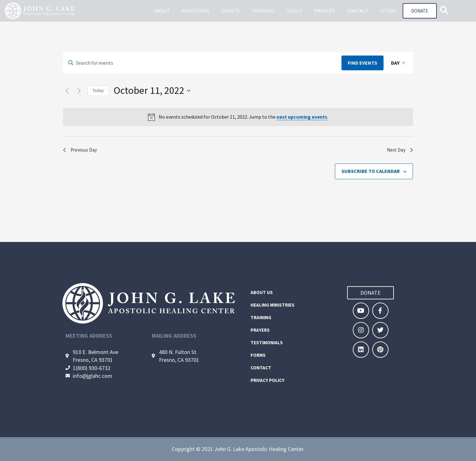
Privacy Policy (267, 380)
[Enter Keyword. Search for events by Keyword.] (202, 63)
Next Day (399, 151)
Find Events (362, 63)
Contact (357, 11)
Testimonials (267, 343)
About (160, 11)
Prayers (323, 11)
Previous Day (82, 151)
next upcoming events (302, 117)
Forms (258, 355)
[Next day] (79, 91)
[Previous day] (67, 91)
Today (98, 90)
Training (262, 11)
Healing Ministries (272, 305)
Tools (293, 11)
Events (229, 11)
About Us (262, 292)
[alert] (238, 117)
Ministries (194, 11)
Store (387, 11)
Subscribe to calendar (371, 173)
